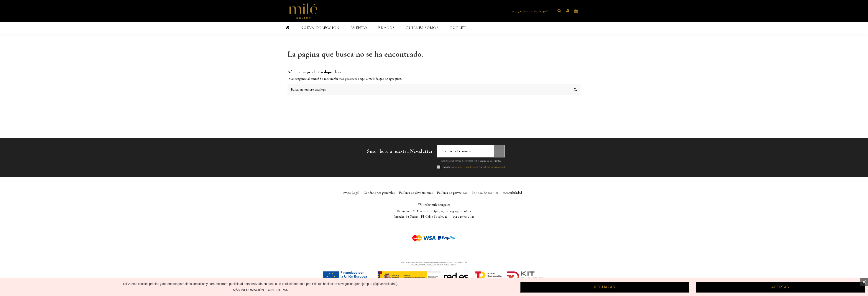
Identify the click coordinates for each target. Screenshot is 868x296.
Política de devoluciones (416, 193)
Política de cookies (485, 193)
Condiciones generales (379, 193)
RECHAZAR (605, 287)
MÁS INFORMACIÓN (248, 290)
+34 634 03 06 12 (460, 211)
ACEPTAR (780, 287)
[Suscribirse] (499, 151)
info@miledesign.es (437, 205)
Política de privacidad (452, 193)
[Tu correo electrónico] (466, 151)
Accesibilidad (512, 193)
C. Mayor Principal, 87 (429, 211)
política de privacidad (494, 167)
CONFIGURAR (277, 290)
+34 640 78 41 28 (464, 217)
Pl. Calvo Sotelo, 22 (434, 217)
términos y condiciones (466, 167)
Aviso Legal (351, 193)
